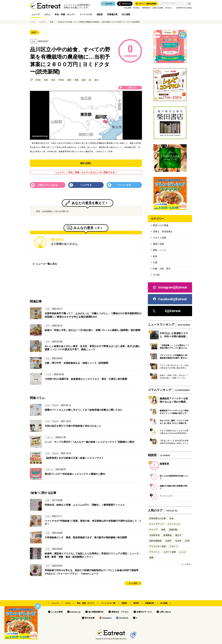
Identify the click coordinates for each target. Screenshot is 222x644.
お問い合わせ (165, 612)
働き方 (178, 535)
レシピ (182, 552)
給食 (52, 22)
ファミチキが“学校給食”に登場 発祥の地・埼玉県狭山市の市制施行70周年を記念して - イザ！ (93, 522)
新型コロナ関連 (161, 225)
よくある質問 (57, 612)
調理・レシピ (159, 250)
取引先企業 (90, 618)
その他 (156, 275)
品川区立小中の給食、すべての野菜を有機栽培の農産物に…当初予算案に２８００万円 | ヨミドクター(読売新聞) (99, 22)
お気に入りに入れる (48, 185)
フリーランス (174, 524)
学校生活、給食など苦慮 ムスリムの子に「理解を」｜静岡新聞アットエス (85, 505)
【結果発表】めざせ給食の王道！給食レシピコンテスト (74, 458)
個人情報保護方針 (96, 612)
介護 (155, 262)
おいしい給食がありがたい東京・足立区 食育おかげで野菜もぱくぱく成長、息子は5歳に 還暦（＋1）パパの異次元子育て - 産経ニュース (93, 348)
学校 (46, 80)
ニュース (36, 14)
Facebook (124, 618)
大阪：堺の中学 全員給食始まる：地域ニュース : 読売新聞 (76, 363)
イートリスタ (86, 14)
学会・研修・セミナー (65, 14)
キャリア (153, 530)
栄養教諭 (167, 535)
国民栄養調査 (156, 541)
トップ (32, 22)
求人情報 (126, 14)
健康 (151, 558)
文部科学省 (154, 535)
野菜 (77, 80)
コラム (47, 14)
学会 (172, 518)
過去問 (136, 603)
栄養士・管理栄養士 (163, 232)
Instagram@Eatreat (170, 287)
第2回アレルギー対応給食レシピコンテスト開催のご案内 (75, 474)
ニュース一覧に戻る (46, 264)
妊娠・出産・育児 (162, 269)
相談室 (100, 14)
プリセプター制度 (158, 546)
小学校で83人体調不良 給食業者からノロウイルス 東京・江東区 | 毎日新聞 (86, 379)
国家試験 (173, 530)
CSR (187, 541)
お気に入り (132, 88)
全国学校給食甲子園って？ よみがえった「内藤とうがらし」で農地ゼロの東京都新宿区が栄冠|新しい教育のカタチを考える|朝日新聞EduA (93, 315)
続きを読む (86, 163)
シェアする (86, 185)
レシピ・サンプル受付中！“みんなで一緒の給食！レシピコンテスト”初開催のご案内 (89, 442)
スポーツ (174, 546)
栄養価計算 (112, 14)
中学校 (61, 80)
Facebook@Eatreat (170, 299)
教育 (69, 80)
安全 (53, 80)
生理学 (168, 541)
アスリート (154, 552)
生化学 (178, 541)
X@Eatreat (167, 311)
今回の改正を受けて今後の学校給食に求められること (73, 426)
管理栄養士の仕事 (158, 518)
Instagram (107, 618)
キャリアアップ (157, 524)
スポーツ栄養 (159, 238)
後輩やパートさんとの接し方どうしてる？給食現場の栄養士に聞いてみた (84, 410)
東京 (96, 80)
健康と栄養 (158, 244)
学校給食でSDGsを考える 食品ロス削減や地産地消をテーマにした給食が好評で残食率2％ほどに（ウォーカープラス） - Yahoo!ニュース (92, 572)
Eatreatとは (75, 612)
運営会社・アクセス (120, 612)
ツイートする (124, 185)
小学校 (38, 80)
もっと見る (133, 583)
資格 (163, 530)
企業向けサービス (144, 612)
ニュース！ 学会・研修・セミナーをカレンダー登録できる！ (86, 172)
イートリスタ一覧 (108, 603)
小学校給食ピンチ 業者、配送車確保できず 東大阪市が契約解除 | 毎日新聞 (86, 537)
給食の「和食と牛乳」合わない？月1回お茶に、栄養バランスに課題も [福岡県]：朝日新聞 (92, 330)
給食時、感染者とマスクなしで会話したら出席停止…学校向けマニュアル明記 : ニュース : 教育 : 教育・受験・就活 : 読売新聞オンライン (92, 555)
